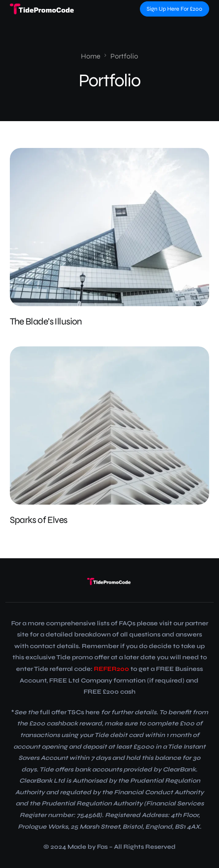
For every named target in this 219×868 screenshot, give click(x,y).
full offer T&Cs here (70, 712)
